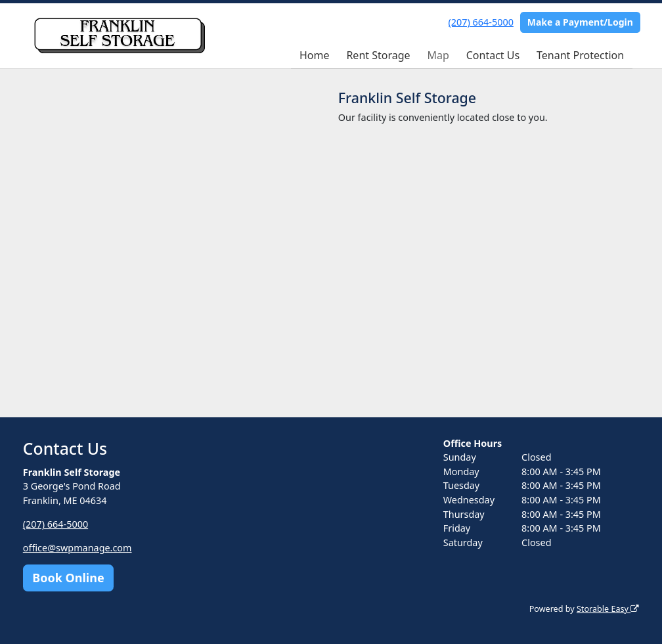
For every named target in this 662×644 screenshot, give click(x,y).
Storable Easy (608, 609)
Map (438, 55)
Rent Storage (378, 55)
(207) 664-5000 (481, 22)
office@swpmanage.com (77, 548)
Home (315, 55)
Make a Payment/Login (580, 22)
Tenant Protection (580, 55)
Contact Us (493, 55)
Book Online (68, 578)
